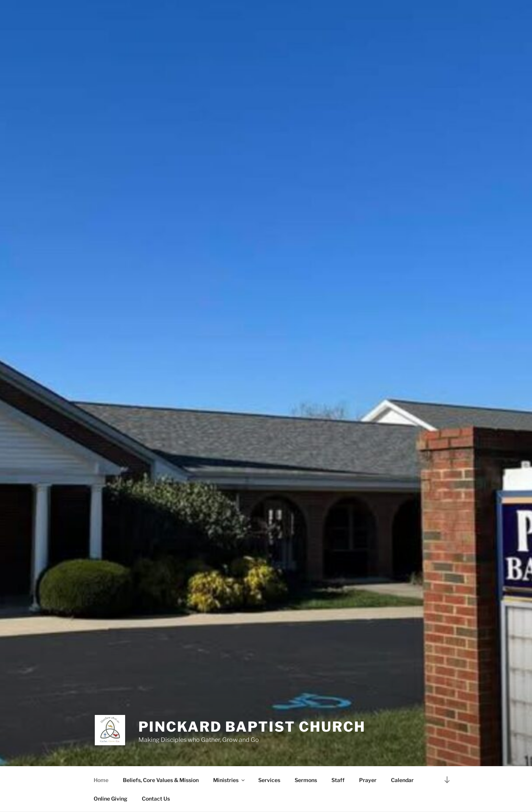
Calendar (402, 780)
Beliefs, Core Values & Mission (161, 780)
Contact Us (156, 799)
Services (269, 780)
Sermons (306, 780)
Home (101, 780)
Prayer (368, 780)
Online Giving (111, 799)
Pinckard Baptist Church (252, 727)
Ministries (229, 780)
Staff (338, 780)
